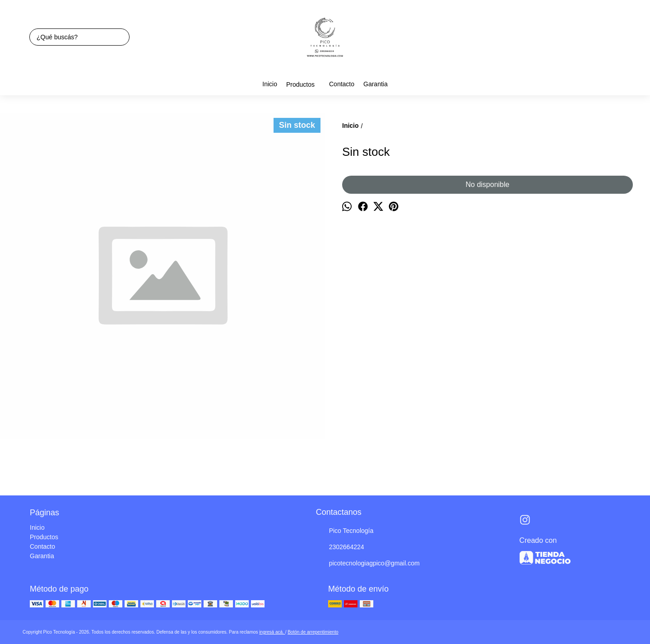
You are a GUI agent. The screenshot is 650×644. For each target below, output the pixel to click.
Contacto (342, 84)
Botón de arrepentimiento (313, 632)
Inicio (270, 84)
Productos (305, 84)
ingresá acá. (272, 632)
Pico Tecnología (345, 531)
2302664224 (340, 547)
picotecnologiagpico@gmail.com (368, 564)
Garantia (376, 84)
